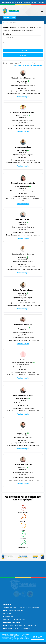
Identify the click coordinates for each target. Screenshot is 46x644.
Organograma (38, 65)
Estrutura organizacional (23, 65)
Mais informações (23, 97)
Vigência (7, 34)
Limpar (23, 55)
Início (5, 23)
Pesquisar (7, 42)
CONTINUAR (37, 637)
